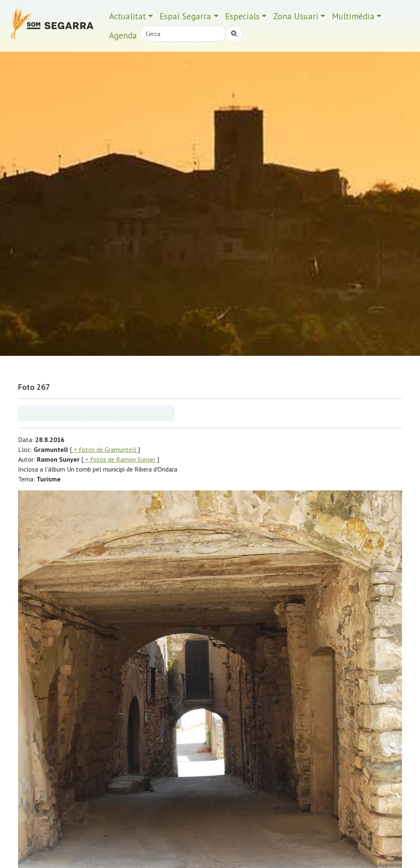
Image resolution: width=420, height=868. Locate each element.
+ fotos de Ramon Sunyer (120, 459)
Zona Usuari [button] (296, 16)
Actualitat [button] (128, 16)
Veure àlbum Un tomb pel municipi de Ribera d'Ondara (96, 413)
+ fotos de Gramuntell (105, 449)
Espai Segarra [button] (185, 16)
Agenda (123, 35)
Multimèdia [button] (353, 16)
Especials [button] (242, 16)
